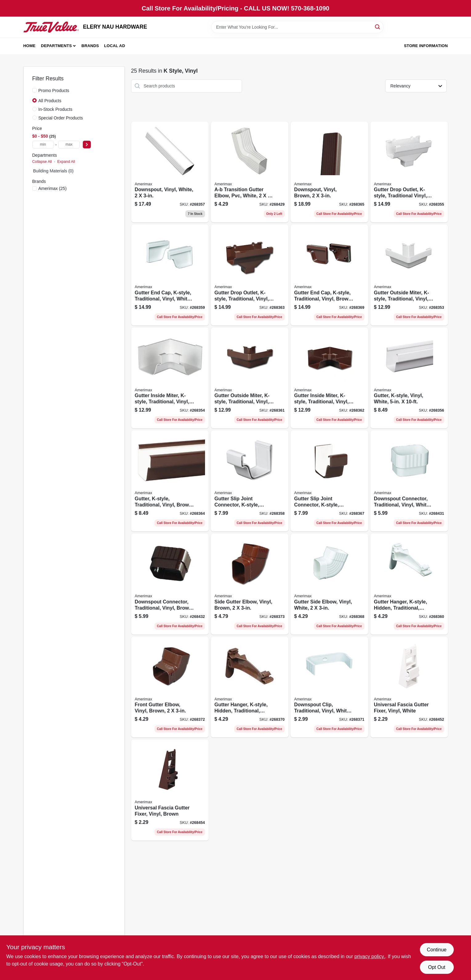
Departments (56, 46)
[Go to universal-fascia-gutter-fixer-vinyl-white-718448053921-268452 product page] (409, 687)
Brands (90, 46)
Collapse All (42, 162)
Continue (437, 950)
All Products (50, 101)
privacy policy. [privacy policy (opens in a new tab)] (370, 956)
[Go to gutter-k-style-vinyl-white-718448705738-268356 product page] (409, 378)
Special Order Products (61, 118)
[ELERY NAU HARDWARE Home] (51, 27)
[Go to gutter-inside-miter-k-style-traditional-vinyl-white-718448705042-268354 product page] (170, 378)
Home (30, 46)
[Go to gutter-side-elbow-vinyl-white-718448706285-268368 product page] (329, 584)
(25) (53, 188)
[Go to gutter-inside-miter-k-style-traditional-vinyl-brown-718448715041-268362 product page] (329, 378)
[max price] (69, 145)
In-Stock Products (56, 109)
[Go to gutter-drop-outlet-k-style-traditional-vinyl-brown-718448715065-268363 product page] (250, 275)
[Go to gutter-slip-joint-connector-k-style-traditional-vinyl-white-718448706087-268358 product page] (250, 481)
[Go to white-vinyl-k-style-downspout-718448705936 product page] (170, 172)
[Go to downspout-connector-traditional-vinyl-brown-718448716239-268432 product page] (170, 584)
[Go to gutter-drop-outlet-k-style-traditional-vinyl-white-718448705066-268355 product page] (409, 172)
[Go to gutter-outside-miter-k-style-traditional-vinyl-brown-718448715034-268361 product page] (250, 378)
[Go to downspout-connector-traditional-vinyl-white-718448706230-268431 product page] (409, 481)
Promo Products (54, 91)
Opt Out (437, 967)
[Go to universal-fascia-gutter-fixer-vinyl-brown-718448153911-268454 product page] (170, 790)
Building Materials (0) (54, 171)
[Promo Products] (34, 90)
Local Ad (115, 46)
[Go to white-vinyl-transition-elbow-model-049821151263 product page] (250, 172)
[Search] (378, 27)
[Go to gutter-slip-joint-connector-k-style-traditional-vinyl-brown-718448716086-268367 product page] (329, 481)
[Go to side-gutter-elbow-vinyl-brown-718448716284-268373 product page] (250, 584)
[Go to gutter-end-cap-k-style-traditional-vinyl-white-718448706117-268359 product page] (170, 275)
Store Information (426, 46)
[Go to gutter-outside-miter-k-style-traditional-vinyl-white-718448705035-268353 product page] (409, 275)
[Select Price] (87, 145)
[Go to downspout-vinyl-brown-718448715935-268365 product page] (329, 172)
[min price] (43, 145)
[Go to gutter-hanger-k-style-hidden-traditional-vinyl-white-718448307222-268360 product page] (409, 584)
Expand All (66, 162)
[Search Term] (297, 27)
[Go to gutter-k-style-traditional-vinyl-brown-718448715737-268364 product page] (170, 481)
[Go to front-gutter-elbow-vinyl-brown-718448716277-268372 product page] (170, 687)
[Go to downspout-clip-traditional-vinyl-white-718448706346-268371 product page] (329, 687)
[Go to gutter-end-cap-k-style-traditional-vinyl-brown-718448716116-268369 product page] (329, 275)
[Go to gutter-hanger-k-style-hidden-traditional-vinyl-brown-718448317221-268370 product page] (250, 687)
